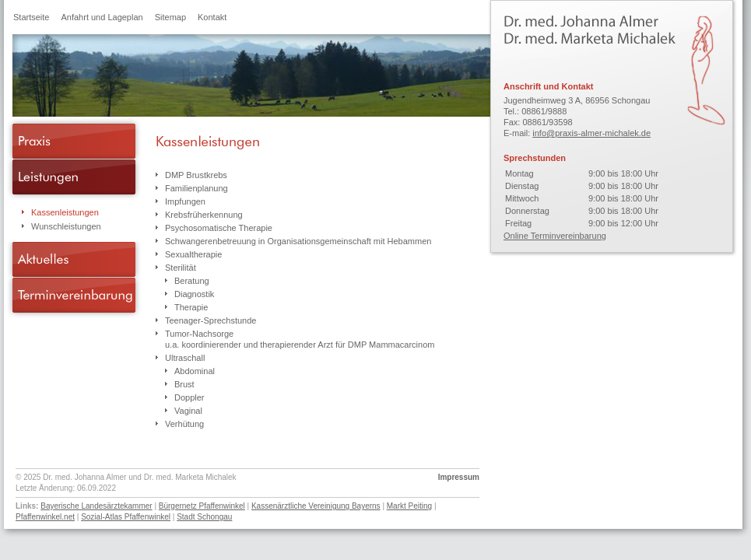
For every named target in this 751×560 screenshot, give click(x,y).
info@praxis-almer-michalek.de (591, 133)
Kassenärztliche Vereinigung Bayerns (316, 506)
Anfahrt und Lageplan (102, 17)
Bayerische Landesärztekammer (96, 506)
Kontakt (212, 17)
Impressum (459, 477)
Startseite (31, 17)
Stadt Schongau (204, 517)
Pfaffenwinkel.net (45, 517)
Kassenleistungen (65, 212)
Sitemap (170, 17)
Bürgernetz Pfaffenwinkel (202, 506)
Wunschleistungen (66, 226)
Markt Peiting (409, 506)
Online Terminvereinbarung (555, 236)
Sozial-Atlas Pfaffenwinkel (126, 517)
